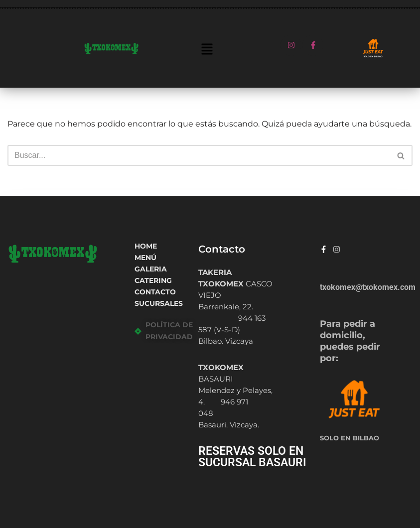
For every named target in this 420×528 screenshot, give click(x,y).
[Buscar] (199, 155)
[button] (207, 50)
